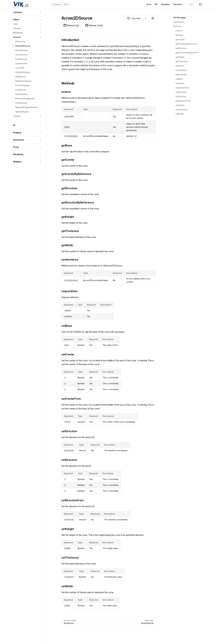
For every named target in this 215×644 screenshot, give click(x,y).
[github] (200, 4)
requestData (181, 75)
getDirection (181, 48)
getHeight (180, 57)
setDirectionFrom (183, 101)
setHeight (180, 105)
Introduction (179, 22)
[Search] (60, 4)
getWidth (180, 66)
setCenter (180, 83)
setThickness (182, 110)
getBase (179, 35)
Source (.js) (71, 25)
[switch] (192, 4)
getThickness (182, 61)
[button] (27, 12)
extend (179, 31)
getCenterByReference (186, 44)
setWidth (179, 114)
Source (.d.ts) (94, 25)
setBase (179, 79)
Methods (177, 26)
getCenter (180, 39)
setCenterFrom (182, 88)
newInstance (181, 70)
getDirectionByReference (187, 53)
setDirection (181, 92)
